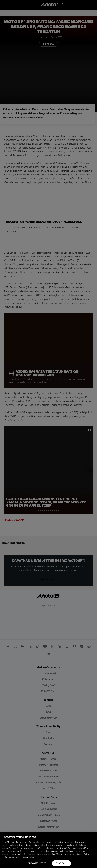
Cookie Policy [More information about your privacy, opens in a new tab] (28, 857)
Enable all (61, 863)
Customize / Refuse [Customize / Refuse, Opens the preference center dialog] (37, 863)
